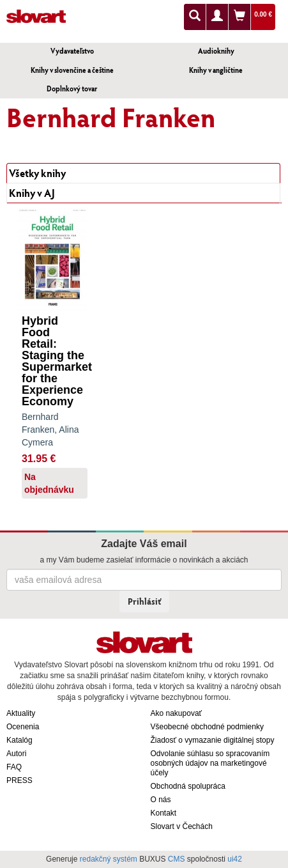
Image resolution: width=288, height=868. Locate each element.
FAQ (14, 767)
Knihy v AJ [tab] (32, 193)
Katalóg (19, 740)
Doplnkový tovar (72, 89)
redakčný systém (109, 859)
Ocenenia (23, 727)
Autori (16, 754)
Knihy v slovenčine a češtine (72, 70)
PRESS (19, 780)
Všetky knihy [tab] (37, 173)
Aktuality (21, 713)
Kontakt (164, 813)
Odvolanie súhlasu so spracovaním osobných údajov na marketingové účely (210, 763)
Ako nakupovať (177, 713)
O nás (161, 800)
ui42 (235, 859)
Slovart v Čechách (182, 826)
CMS (177, 859)
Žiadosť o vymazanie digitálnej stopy (213, 740)
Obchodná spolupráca (188, 786)
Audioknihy (216, 51)
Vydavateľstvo (72, 51)
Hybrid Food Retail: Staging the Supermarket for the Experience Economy (57, 361)
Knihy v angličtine (216, 70)
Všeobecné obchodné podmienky (207, 727)
